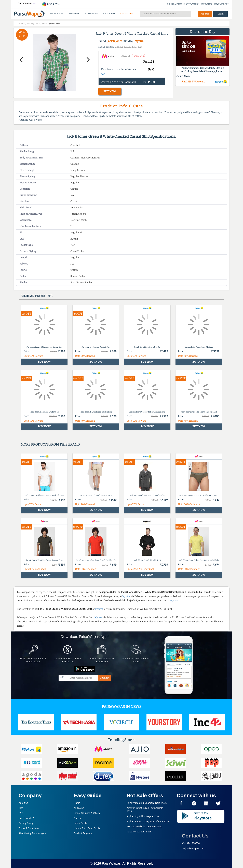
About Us (23, 803)
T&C (103, 74)
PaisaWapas (111, 863)
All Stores (79, 808)
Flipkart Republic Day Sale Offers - (148, 821)
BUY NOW (110, 91)
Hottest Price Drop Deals (87, 828)
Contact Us (195, 836)
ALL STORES (74, 14)
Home (77, 803)
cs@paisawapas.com (193, 848)
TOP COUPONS (109, 14)
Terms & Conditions (29, 828)
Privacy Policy (26, 823)
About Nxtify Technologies (32, 833)
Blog (21, 808)
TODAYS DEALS (92, 14)
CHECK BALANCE (174, 4)
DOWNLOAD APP (221, 4)
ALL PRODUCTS (57, 14)
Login (221, 14)
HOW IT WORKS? (191, 4)
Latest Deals (80, 823)
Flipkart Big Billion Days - (143, 816)
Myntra (139, 41)
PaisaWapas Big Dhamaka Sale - (147, 803)
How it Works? (26, 818)
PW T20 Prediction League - (144, 827)
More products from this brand (50, 444)
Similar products (37, 296)
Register (205, 14)
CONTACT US (206, 4)
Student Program (83, 833)
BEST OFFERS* (126, 14)
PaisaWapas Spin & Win (139, 832)
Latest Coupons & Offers (87, 813)
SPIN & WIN (51, 4)
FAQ (21, 813)
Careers (78, 818)
